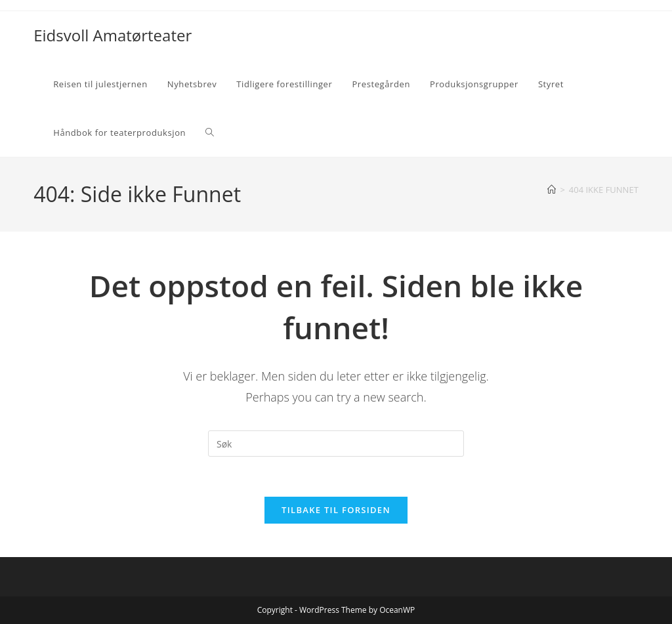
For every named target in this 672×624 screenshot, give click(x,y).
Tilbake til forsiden (336, 510)
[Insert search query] (336, 444)
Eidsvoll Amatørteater (113, 35)
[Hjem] (552, 190)
